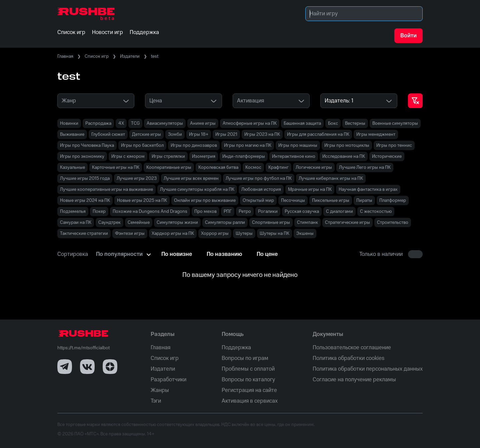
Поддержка (236, 348)
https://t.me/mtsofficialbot (83, 348)
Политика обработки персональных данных (368, 369)
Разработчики (168, 380)
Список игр (97, 56)
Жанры (160, 390)
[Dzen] (110, 367)
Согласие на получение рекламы (354, 380)
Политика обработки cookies (348, 358)
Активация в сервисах (250, 401)
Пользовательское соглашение (352, 348)
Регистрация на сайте (249, 390)
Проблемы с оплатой (248, 369)
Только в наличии (381, 254)
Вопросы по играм (245, 358)
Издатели (130, 56)
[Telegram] (65, 367)
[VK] (87, 367)
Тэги (156, 401)
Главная (65, 56)
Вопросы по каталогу (248, 380)
